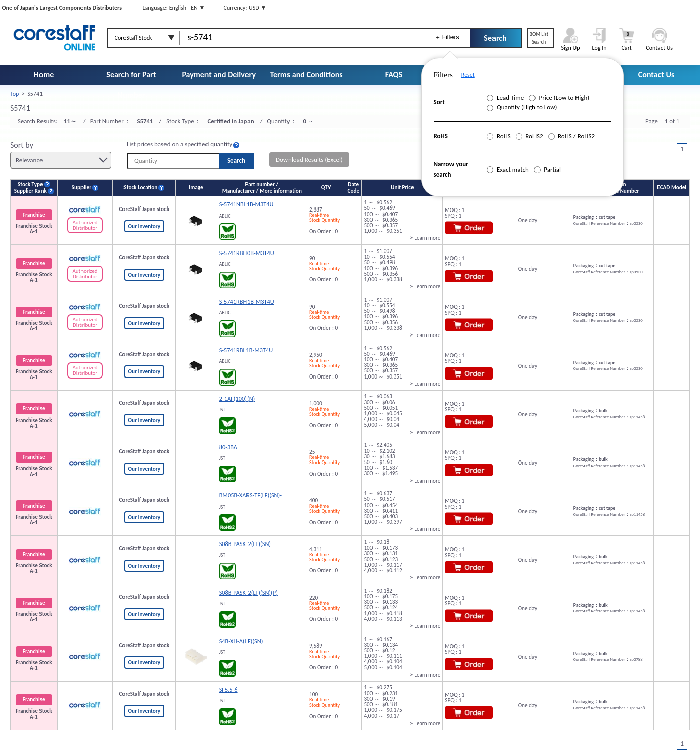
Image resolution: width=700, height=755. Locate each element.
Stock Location (140, 187)
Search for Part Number (131, 85)
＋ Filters (447, 37)
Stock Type (30, 184)
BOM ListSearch (539, 38)
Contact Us (656, 75)
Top (14, 94)
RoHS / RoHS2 (571, 136)
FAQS (394, 75)
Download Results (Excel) (309, 160)
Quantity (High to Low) (522, 107)
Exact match (508, 169)
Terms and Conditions (306, 75)
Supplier (81, 187)
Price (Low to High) (559, 97)
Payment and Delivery (219, 75)
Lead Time (506, 97)
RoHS (499, 136)
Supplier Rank (30, 191)
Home (44, 75)
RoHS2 (529, 136)
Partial (547, 169)
